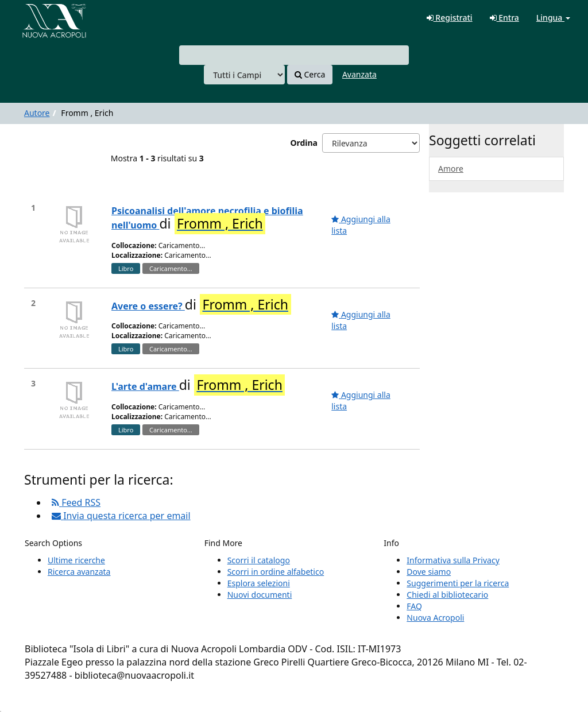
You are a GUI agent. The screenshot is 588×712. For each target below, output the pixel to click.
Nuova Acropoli (435, 618)
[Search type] (244, 75)
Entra (504, 18)
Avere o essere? (148, 306)
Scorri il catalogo (259, 560)
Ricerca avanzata (79, 572)
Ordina (304, 143)
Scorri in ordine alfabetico (276, 572)
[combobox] (294, 55)
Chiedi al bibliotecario (447, 595)
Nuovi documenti (260, 595)
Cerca (310, 74)
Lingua (553, 18)
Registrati (450, 18)
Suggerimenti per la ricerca (458, 583)
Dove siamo (429, 572)
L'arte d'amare (145, 386)
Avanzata (359, 74)
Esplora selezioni (259, 583)
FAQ (414, 606)
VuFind (37, 18)
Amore (451, 169)
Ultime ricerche (76, 560)
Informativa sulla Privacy (453, 560)
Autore (37, 113)
